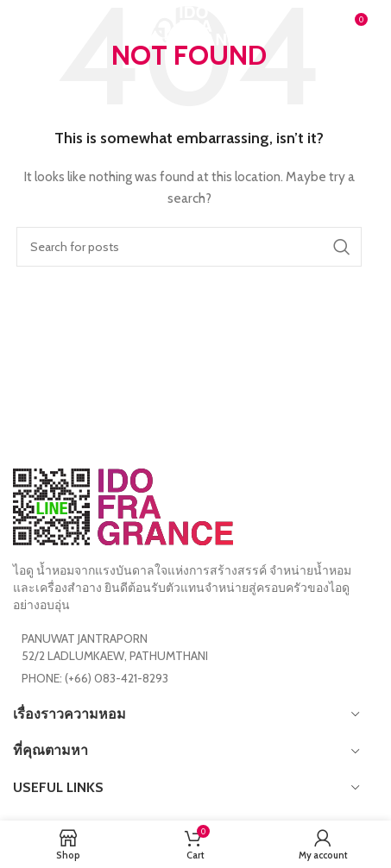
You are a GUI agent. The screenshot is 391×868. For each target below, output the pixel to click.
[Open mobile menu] (41, 26)
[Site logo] (189, 24)
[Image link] (123, 506)
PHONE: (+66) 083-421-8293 (95, 678)
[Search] (189, 247)
